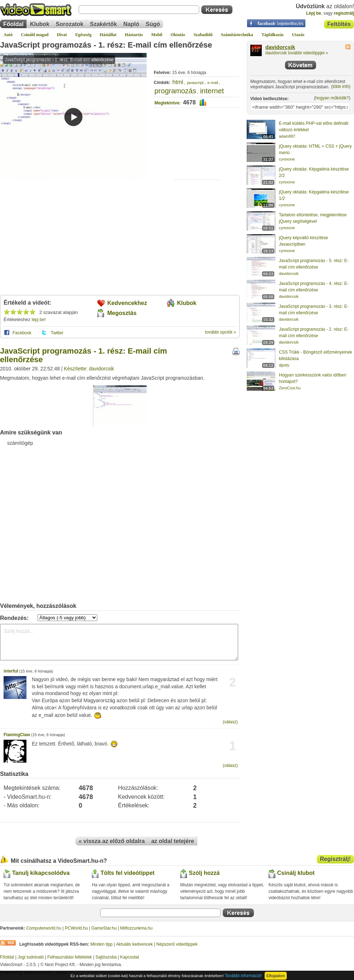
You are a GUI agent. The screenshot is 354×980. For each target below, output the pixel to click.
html (178, 82)
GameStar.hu (104, 928)
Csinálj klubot (296, 873)
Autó (8, 35)
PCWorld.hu (76, 928)
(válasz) (230, 722)
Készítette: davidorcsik (89, 369)
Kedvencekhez (127, 303)
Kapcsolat (130, 957)
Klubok (40, 24)
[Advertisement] (197, 157)
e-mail (213, 83)
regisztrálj (344, 13)
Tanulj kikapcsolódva (41, 873)
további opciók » (220, 332)
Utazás (298, 35)
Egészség (83, 35)
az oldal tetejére (173, 841)
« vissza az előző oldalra (112, 841)
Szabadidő (203, 35)
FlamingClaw (17, 735)
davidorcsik (280, 47)
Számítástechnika (237, 35)
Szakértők (103, 24)
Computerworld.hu (44, 928)
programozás (175, 91)
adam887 (287, 136)
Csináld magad (35, 35)
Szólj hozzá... (119, 642)
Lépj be (314, 13)
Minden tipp (102, 944)
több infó (341, 87)
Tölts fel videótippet (127, 873)
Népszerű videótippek (177, 944)
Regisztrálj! (335, 859)
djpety (284, 365)
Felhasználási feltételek (70, 957)
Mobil (157, 35)
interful (11, 671)
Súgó (153, 24)
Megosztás (122, 313)
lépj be (38, 320)
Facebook (22, 333)
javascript (195, 83)
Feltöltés (339, 24)
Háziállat (108, 35)
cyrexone (287, 159)
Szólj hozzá (204, 873)
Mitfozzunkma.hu (136, 928)
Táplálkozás (272, 35)
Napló (131, 24)
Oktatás (178, 35)
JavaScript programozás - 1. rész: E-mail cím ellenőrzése (106, 45)
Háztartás (134, 35)
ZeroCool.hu (290, 388)
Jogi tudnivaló (31, 957)
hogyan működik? (332, 98)
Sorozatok (70, 24)
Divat (62, 35)
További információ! (243, 976)
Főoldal (13, 24)
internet (212, 91)
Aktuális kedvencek (135, 944)
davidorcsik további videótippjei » (297, 53)
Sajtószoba (106, 957)
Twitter (57, 333)
